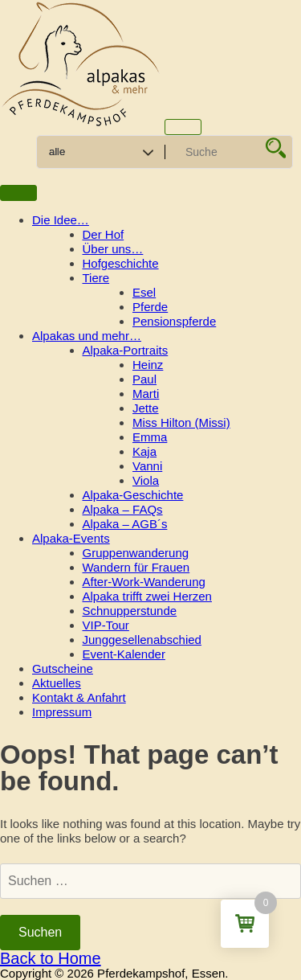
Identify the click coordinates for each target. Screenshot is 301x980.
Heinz (148, 365)
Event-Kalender (124, 654)
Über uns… (113, 249)
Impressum (62, 712)
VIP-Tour (106, 625)
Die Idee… (61, 220)
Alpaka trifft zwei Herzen (147, 596)
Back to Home (51, 958)
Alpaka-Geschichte (133, 495)
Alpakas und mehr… (87, 336)
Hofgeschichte (121, 263)
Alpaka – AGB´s (125, 524)
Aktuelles (57, 683)
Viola (146, 480)
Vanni (147, 466)
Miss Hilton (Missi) (181, 422)
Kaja (144, 451)
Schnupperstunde (130, 611)
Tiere (96, 278)
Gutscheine (63, 668)
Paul (144, 379)
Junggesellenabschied (142, 640)
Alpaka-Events (71, 538)
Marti (146, 394)
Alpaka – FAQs (123, 509)
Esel (144, 292)
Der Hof (104, 234)
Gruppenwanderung (136, 553)
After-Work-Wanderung (144, 582)
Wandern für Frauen (136, 567)
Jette (146, 408)
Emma (150, 437)
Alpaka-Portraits (126, 350)
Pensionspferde (174, 321)
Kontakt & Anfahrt (79, 697)
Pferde (150, 307)
